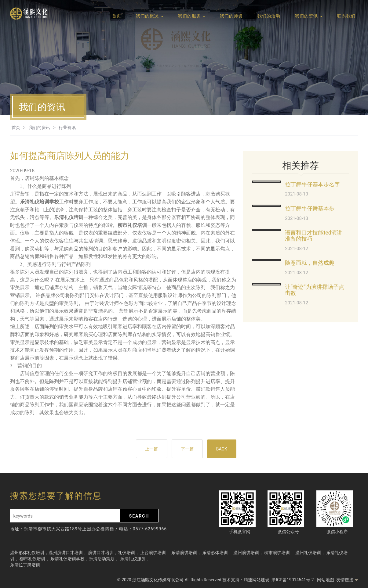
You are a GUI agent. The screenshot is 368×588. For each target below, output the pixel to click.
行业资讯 (67, 127)
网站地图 (326, 580)
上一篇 (150, 449)
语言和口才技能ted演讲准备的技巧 (314, 236)
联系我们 (346, 16)
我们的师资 (231, 16)
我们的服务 (192, 16)
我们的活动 (269, 16)
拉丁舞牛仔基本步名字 (312, 184)
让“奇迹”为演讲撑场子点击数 (315, 290)
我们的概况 (149, 16)
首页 (117, 16)
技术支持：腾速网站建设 (246, 580)
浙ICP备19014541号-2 (293, 580)
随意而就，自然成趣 (310, 263)
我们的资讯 (309, 16)
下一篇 (186, 449)
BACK (221, 449)
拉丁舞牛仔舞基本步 (310, 208)
